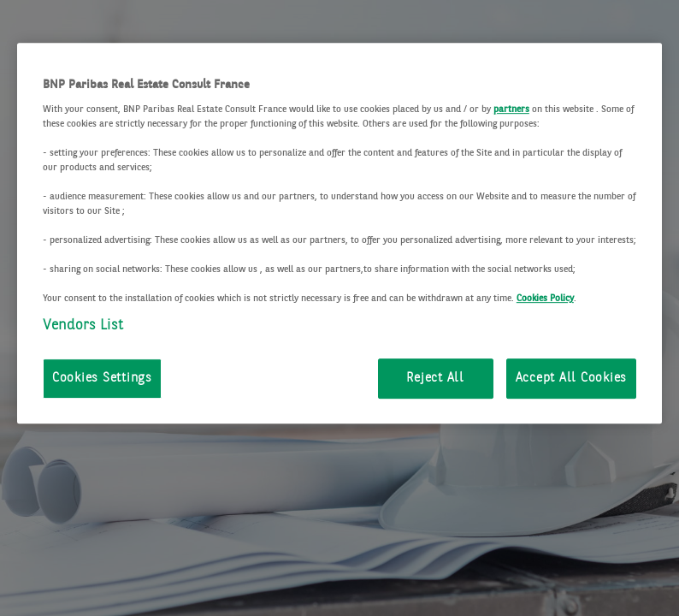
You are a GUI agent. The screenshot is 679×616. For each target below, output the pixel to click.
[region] (339, 233)
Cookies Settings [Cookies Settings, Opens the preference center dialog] (102, 379)
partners (511, 110)
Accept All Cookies (572, 379)
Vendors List (83, 326)
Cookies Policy (545, 299)
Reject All (435, 379)
